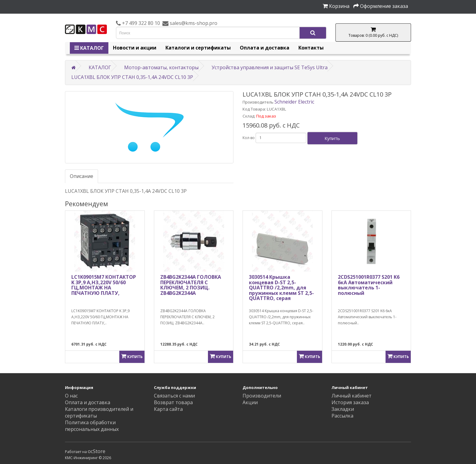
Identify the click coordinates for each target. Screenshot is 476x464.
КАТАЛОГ (89, 48)
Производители (262, 396)
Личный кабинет (352, 396)
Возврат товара (173, 402)
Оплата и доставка (265, 48)
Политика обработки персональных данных (92, 426)
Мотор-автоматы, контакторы (161, 67)
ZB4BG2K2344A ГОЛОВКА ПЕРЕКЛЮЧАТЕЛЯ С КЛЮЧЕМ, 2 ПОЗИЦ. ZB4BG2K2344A (191, 285)
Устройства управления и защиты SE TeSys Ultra (270, 67)
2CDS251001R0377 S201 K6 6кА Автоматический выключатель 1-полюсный (369, 285)
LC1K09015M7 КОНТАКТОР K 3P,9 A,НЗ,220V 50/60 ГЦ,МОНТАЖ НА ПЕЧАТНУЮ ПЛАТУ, (104, 285)
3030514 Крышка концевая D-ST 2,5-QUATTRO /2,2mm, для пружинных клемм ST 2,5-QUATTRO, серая (281, 288)
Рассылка (342, 416)
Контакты (311, 48)
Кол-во (249, 138)
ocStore (97, 451)
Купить (332, 138)
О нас (71, 396)
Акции (250, 402)
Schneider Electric (294, 102)
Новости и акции (135, 48)
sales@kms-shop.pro (193, 23)
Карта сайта (168, 409)
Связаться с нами (174, 396)
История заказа (350, 402)
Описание (82, 176)
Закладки (343, 409)
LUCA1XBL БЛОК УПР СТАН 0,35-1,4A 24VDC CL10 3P (132, 77)
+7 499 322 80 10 (140, 23)
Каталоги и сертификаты (198, 48)
